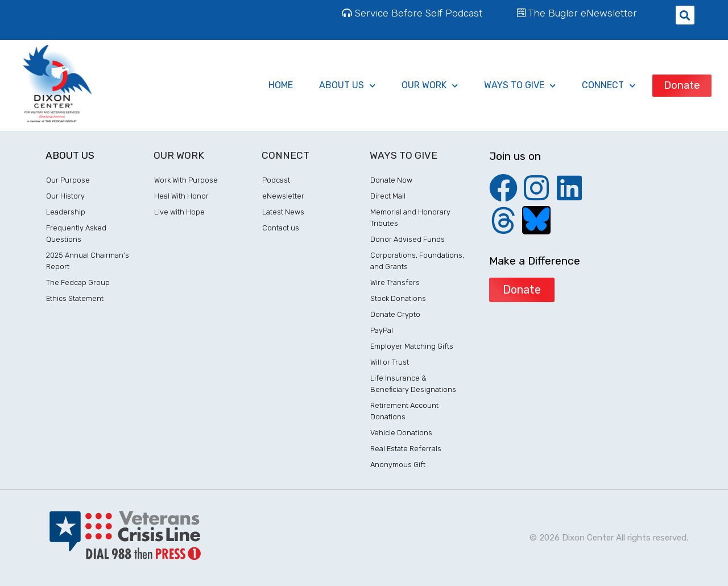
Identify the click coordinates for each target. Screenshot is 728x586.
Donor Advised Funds (408, 239)
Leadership (66, 212)
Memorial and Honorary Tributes (410, 218)
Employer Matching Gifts (412, 346)
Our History (65, 196)
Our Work (430, 85)
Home (281, 85)
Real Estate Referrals (406, 449)
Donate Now (391, 180)
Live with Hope (179, 212)
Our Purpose (68, 180)
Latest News (283, 212)
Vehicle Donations (401, 433)
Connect (609, 85)
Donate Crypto (395, 314)
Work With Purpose (186, 180)
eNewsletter (283, 196)
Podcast (276, 180)
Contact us (281, 228)
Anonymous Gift (398, 465)
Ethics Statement (75, 298)
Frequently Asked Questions (76, 234)
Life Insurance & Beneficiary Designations (413, 384)
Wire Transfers (395, 282)
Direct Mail (388, 196)
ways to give (520, 85)
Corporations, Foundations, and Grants (417, 261)
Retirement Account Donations (404, 411)
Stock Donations (398, 298)
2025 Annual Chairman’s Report (88, 261)
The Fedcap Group (78, 282)
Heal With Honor (181, 196)
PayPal (382, 330)
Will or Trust (390, 362)
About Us (347, 85)
